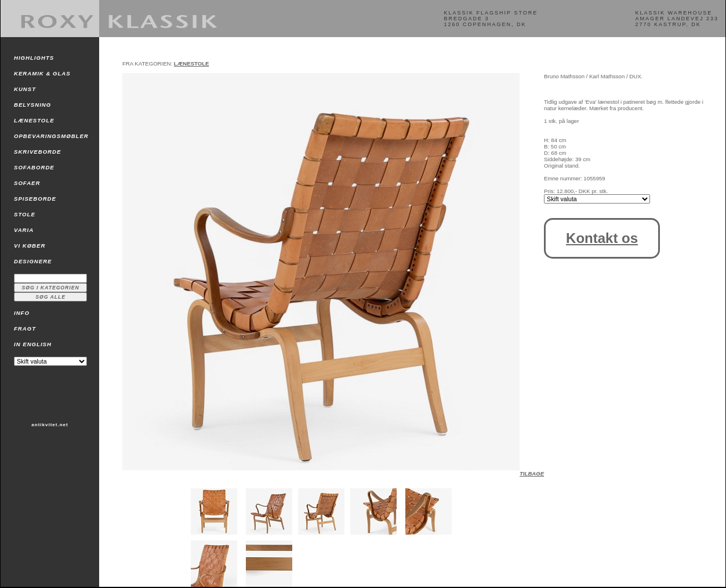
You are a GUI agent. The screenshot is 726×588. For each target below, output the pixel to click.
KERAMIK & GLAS (42, 73)
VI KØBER (30, 246)
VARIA (24, 230)
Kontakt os (602, 238)
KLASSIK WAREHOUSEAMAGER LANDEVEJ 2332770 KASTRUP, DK (677, 19)
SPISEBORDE (35, 199)
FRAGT (25, 329)
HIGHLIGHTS (34, 58)
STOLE (25, 214)
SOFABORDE (34, 167)
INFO (22, 313)
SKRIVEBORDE (37, 152)
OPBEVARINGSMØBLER (51, 136)
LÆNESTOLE (34, 120)
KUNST (25, 89)
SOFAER (27, 183)
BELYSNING (32, 105)
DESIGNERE (33, 261)
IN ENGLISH (33, 344)
